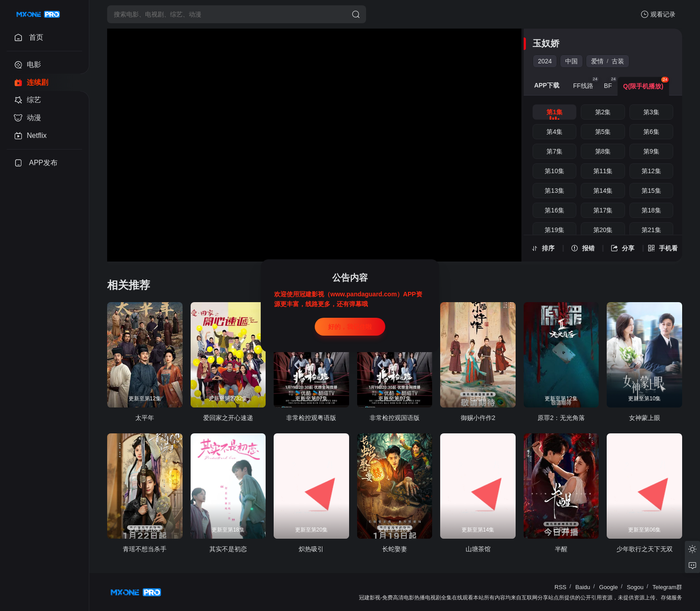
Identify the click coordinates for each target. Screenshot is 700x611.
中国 (571, 61)
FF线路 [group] (586, 83)
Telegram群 (667, 587)
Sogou (635, 587)
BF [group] (611, 83)
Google (608, 587)
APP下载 (547, 85)
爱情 (597, 61)
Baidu (583, 587)
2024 (545, 61)
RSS (560, 587)
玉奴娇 (546, 43)
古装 (618, 61)
